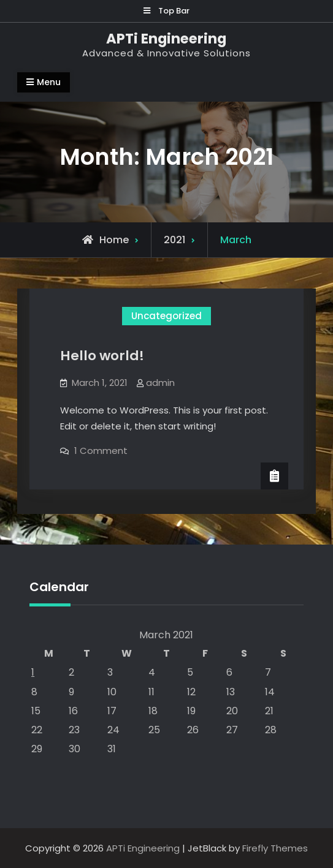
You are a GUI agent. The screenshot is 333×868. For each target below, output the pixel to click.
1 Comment (101, 451)
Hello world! (102, 356)
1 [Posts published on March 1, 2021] (33, 672)
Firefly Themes (275, 848)
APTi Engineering (166, 39)
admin (160, 383)
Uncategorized (166, 316)
